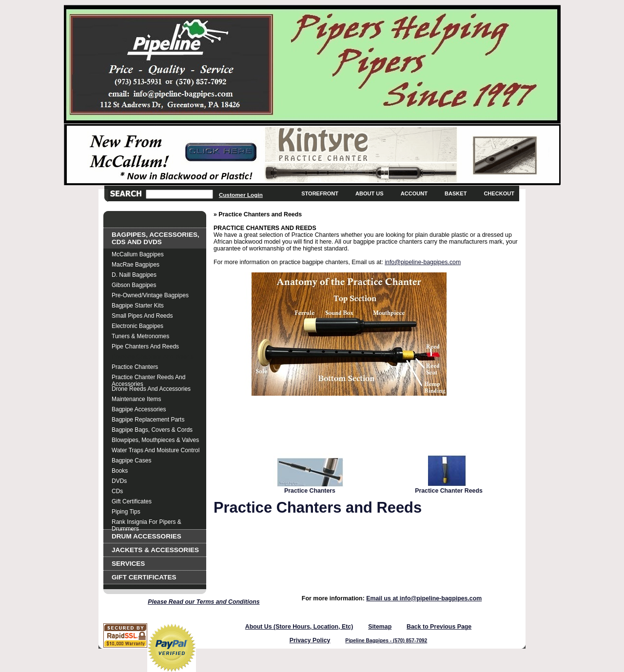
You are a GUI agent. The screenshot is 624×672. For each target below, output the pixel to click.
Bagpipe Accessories (139, 409)
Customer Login (241, 195)
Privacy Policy (310, 640)
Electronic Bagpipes (137, 326)
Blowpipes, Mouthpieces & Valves (155, 440)
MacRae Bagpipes (136, 265)
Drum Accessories (146, 536)
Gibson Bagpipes (134, 285)
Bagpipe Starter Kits (138, 306)
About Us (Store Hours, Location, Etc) (299, 627)
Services (128, 564)
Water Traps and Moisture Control (156, 450)
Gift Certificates (132, 501)
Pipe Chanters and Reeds (145, 346)
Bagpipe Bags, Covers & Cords (152, 430)
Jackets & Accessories (155, 550)
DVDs (119, 481)
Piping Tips (126, 512)
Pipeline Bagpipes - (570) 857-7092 (386, 641)
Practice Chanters (135, 367)
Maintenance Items (136, 399)
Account (414, 193)
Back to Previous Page (439, 627)
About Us (370, 193)
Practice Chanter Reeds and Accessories (148, 378)
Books (120, 471)
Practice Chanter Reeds (449, 491)
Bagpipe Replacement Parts (148, 420)
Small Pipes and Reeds (142, 316)
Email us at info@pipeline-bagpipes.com (424, 598)
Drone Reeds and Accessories (151, 389)
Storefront (320, 193)
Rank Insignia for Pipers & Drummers (146, 523)
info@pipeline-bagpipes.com (423, 262)
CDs (117, 491)
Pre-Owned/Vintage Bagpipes (150, 295)
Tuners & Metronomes (140, 336)
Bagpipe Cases (131, 461)
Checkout (499, 193)
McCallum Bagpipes (138, 254)
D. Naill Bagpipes (134, 275)
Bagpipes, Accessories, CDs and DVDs (156, 238)
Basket (456, 193)
